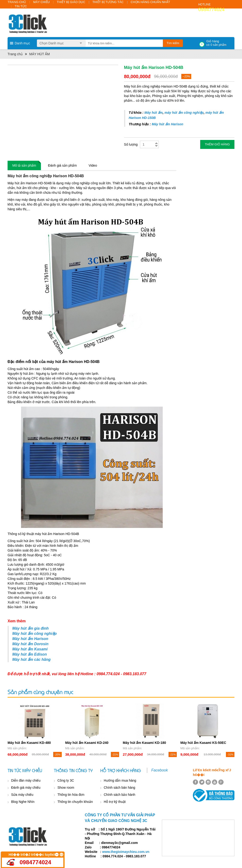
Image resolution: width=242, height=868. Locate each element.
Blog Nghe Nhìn (23, 802)
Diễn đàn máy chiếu (26, 780)
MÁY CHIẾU (41, 2)
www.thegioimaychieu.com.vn (126, 852)
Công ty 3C (66, 780)
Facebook (160, 770)
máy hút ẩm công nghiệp (184, 113)
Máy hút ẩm (153, 113)
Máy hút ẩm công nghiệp (35, 634)
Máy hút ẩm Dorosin (30, 644)
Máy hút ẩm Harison (167, 124)
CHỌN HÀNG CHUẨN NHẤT (150, 2)
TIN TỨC (21, 6)
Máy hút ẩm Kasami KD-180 (145, 743)
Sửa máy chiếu (22, 795)
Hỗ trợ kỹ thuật (115, 802)
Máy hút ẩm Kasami (30, 649)
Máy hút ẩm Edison (30, 654)
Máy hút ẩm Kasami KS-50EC (203, 743)
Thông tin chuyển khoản (75, 802)
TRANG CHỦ (17, 2)
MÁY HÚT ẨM (40, 54)
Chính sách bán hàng (119, 788)
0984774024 (211, 9)
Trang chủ (15, 54)
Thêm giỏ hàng (217, 144)
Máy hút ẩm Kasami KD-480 (29, 743)
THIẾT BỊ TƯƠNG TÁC (108, 2)
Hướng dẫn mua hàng (120, 780)
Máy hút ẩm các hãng (31, 659)
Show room (66, 788)
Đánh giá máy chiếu (26, 788)
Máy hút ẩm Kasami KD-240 (87, 743)
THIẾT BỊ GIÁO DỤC (71, 2)
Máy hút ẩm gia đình (30, 628)
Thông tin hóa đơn (71, 795)
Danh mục (22, 43)
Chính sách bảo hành (119, 795)
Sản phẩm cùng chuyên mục (40, 692)
